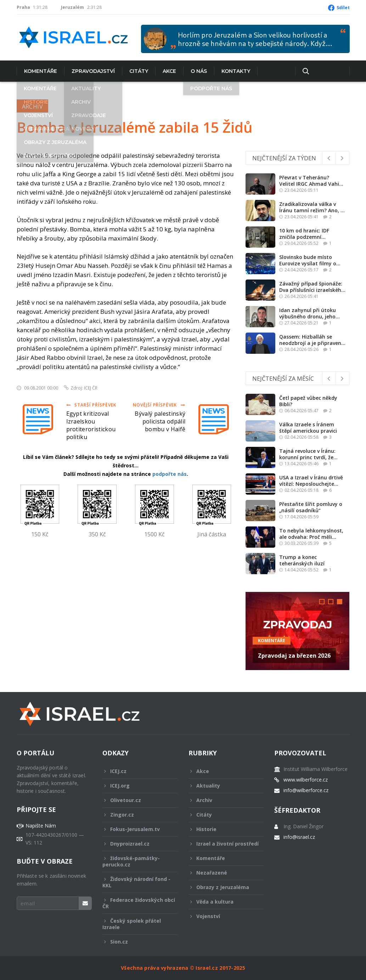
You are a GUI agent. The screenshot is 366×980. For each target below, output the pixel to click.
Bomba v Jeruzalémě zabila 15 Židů (134, 127)
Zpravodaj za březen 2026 (294, 656)
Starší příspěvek (91, 405)
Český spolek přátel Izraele (135, 924)
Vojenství (221, 916)
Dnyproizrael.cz (135, 844)
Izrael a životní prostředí (224, 846)
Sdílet (343, 8)
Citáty (139, 71)
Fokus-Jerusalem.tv (135, 829)
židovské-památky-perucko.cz (135, 861)
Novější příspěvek (159, 405)
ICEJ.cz (135, 771)
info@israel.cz (299, 837)
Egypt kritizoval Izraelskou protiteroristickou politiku (91, 425)
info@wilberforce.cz (306, 790)
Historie (221, 829)
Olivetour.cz (135, 800)
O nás (199, 71)
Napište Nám (41, 826)
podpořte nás (170, 474)
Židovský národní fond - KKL (136, 882)
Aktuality (221, 786)
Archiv (33, 106)
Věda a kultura (221, 902)
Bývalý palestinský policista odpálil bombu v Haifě (160, 421)
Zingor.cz (135, 815)
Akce (169, 71)
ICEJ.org (135, 786)
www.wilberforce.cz (306, 780)
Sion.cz (135, 942)
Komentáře (41, 71)
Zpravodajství (93, 71)
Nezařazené (221, 873)
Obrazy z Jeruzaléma (221, 887)
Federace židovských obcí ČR (139, 903)
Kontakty (236, 71)
